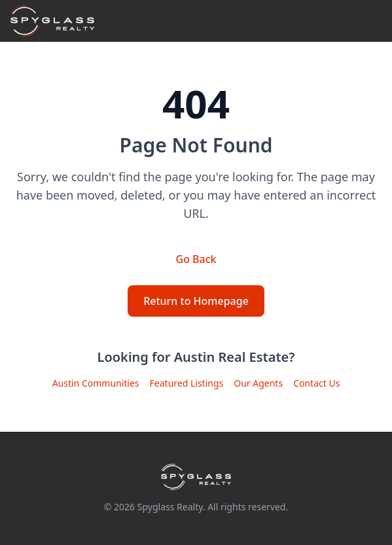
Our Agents (258, 383)
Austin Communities (96, 383)
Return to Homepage (196, 301)
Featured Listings (187, 383)
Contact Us (316, 383)
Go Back (196, 259)
